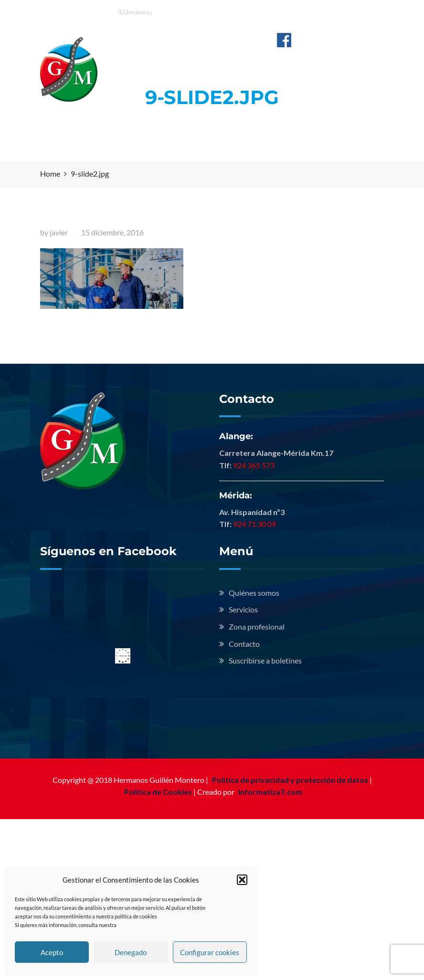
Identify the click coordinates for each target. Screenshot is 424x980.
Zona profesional (257, 627)
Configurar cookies (210, 952)
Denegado (131, 952)
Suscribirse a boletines (265, 660)
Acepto (52, 952)
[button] (242, 880)
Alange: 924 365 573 (194, 11)
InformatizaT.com (270, 792)
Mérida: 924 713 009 (271, 11)
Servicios (243, 609)
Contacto (244, 644)
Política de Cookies (158, 792)
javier (59, 232)
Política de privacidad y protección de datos (290, 780)
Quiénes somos (254, 593)
